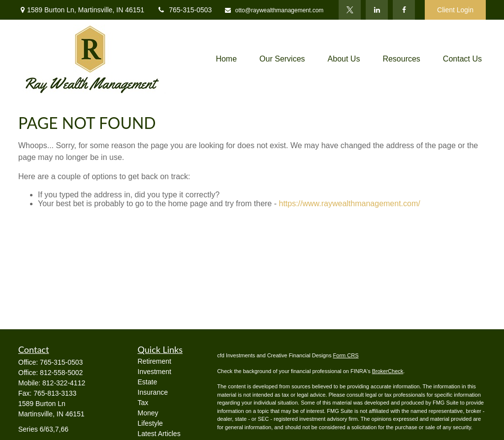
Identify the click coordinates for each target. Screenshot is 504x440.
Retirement (155, 361)
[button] (226, 59)
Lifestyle (150, 423)
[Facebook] (404, 10)
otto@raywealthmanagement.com (274, 10)
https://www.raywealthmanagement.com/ (349, 204)
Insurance (153, 392)
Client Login (455, 10)
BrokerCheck (388, 371)
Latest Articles (159, 434)
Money (148, 413)
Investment (155, 372)
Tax (143, 403)
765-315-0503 (184, 10)
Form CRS (346, 355)
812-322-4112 (64, 383)
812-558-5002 (61, 373)
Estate (148, 382)
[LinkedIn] (377, 10)
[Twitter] (350, 10)
